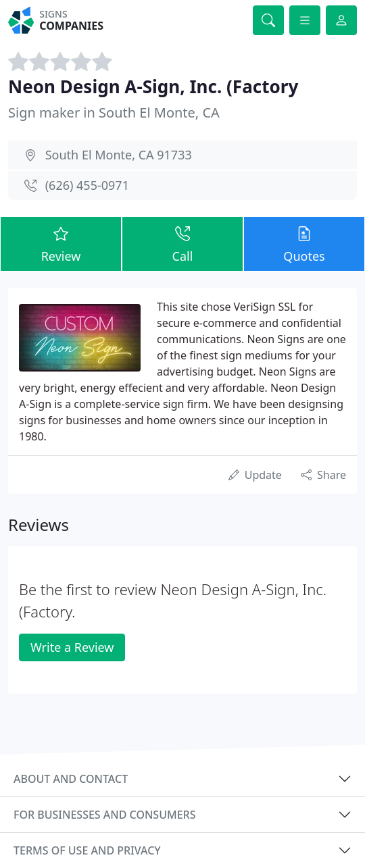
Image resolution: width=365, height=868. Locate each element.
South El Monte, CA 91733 (119, 155)
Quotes (304, 243)
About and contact (71, 779)
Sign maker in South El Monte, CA (114, 112)
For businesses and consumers (104, 815)
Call (182, 243)
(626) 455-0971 (87, 185)
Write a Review (72, 647)
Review (61, 243)
